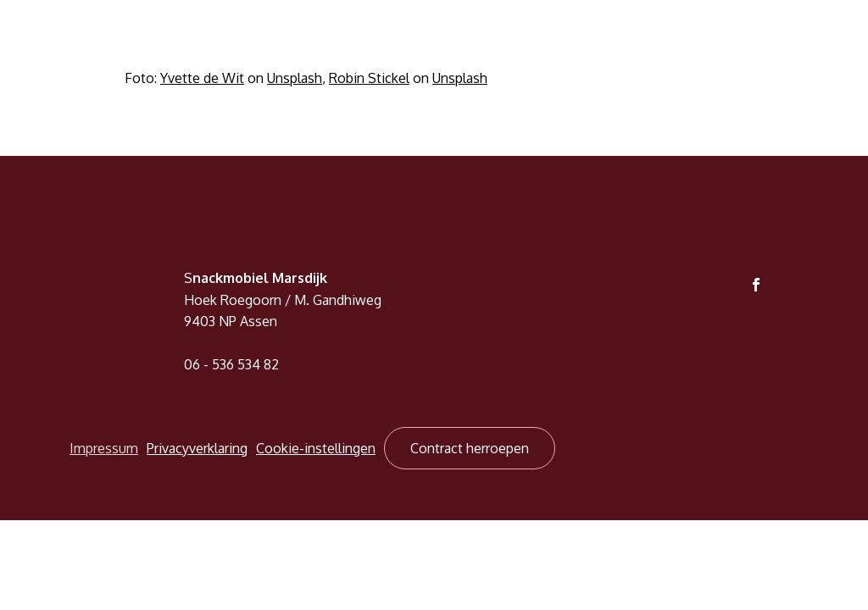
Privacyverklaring (197, 448)
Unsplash (295, 78)
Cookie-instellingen (316, 448)
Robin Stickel (369, 78)
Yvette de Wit (202, 78)
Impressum (104, 448)
